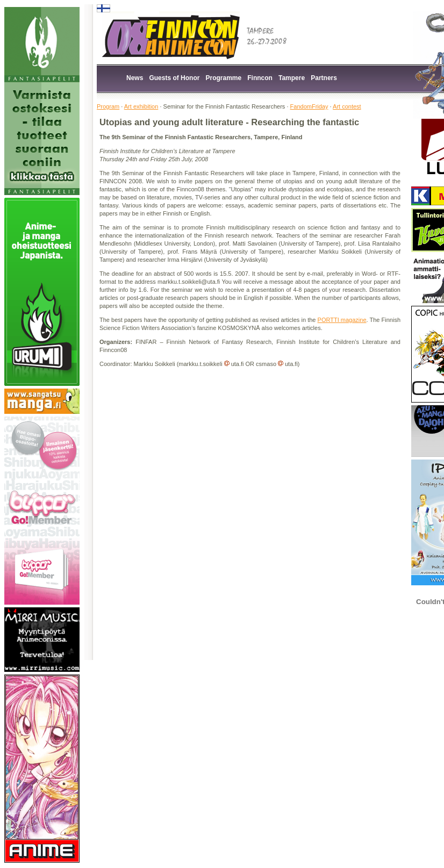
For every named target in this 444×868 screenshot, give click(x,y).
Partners (324, 78)
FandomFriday (309, 106)
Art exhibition (141, 106)
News (135, 78)
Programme (224, 78)
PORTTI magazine (342, 320)
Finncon (260, 78)
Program (108, 106)
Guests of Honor (174, 78)
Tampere (292, 78)
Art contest (347, 106)
